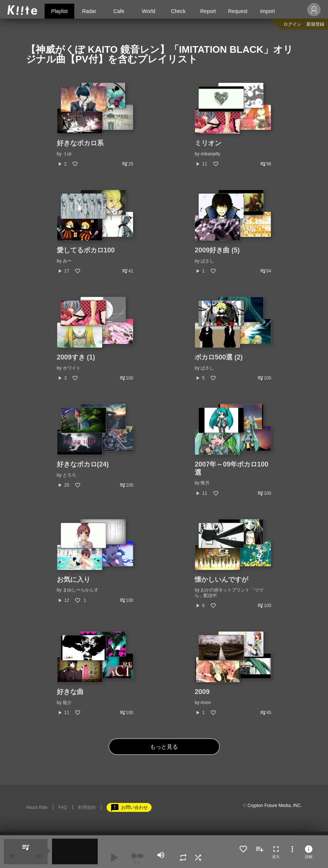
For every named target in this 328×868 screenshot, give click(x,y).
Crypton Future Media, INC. (275, 806)
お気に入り (74, 580)
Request (238, 11)
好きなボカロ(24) (83, 464)
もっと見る (164, 747)
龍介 (67, 703)
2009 (202, 692)
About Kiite (37, 807)
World (149, 11)
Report (208, 11)
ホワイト (72, 368)
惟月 (205, 483)
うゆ (67, 154)
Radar (89, 11)
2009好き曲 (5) (217, 250)
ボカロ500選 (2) (219, 357)
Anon (206, 703)
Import (267, 11)
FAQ (63, 807)
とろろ (69, 475)
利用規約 (87, 807)
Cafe (119, 11)
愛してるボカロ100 (86, 250)
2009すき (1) (76, 357)
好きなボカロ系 (80, 143)
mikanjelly (210, 154)
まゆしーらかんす (81, 590)
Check (178, 11)
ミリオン (208, 143)
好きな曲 (70, 692)
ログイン (292, 24)
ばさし (207, 261)
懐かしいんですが (221, 580)
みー (67, 261)
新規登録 (315, 24)
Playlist (59, 11)
